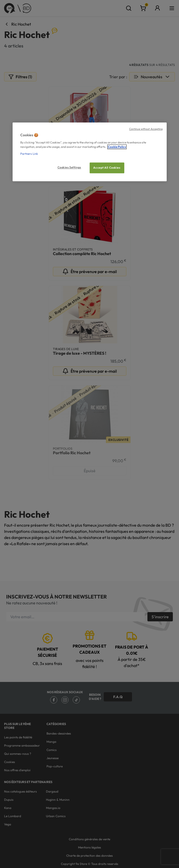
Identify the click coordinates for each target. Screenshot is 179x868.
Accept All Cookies (107, 168)
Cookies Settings (69, 167)
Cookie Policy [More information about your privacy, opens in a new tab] (117, 147)
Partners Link (29, 154)
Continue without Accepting (146, 129)
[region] (90, 152)
